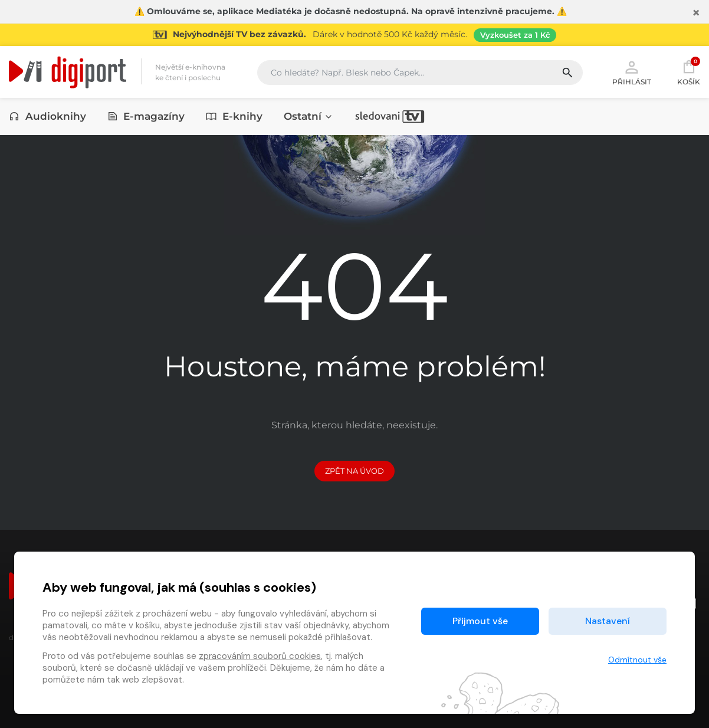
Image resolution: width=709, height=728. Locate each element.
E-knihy (234, 116)
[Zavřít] (696, 13)
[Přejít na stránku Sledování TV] (354, 35)
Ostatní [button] (308, 116)
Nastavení (608, 621)
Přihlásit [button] (632, 72)
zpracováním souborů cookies (260, 656)
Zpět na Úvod (354, 471)
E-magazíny (146, 116)
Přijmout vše (480, 621)
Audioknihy (47, 116)
